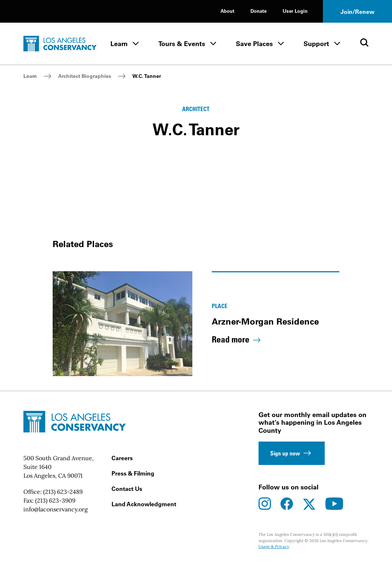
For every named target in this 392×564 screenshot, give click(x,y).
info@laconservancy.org (56, 509)
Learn (119, 44)
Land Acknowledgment (144, 504)
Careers (122, 458)
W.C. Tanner (147, 76)
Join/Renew (357, 12)
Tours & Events (182, 44)
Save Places (254, 44)
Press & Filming (133, 473)
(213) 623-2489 (63, 492)
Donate (259, 11)
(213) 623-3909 (55, 500)
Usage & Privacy (274, 546)
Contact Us (127, 489)
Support (316, 44)
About (227, 11)
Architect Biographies (85, 76)
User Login (295, 11)
